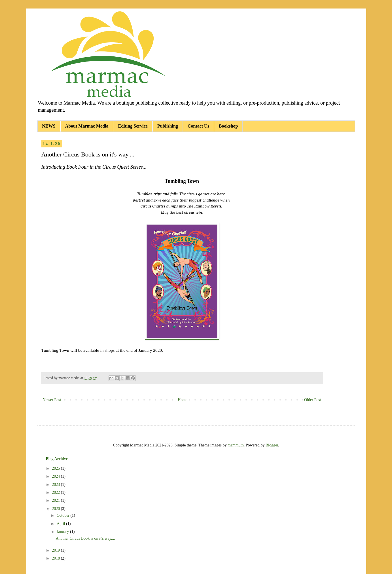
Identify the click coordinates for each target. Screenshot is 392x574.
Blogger (272, 445)
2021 (56, 500)
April (61, 524)
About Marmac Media (87, 126)
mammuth (236, 445)
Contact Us (198, 126)
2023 (56, 485)
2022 (56, 493)
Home (183, 400)
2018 (56, 558)
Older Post (313, 400)
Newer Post (52, 400)
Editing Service (133, 126)
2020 (56, 509)
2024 (56, 476)
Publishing (168, 126)
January (63, 532)
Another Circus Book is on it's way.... (85, 538)
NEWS (49, 126)
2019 (56, 550)
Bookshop (228, 126)
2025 (56, 468)
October (64, 515)
